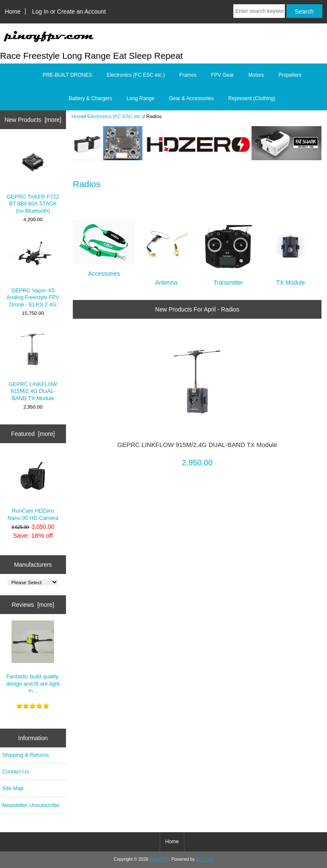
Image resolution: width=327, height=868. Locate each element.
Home (13, 12)
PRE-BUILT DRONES (67, 75)
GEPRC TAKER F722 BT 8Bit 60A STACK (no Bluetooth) (33, 177)
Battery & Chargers (90, 98)
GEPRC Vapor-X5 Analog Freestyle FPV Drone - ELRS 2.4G (33, 271)
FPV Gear (222, 75)
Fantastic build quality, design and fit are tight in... (33, 657)
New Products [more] (33, 120)
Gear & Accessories (191, 98)
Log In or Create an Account (69, 12)
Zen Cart (205, 859)
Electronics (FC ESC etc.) (115, 116)
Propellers (290, 75)
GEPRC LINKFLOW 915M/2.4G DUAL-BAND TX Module (33, 365)
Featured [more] (33, 434)
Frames (188, 75)
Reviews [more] (33, 605)
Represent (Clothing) (252, 98)
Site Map (13, 788)
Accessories (104, 270)
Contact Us (16, 771)
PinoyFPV (159, 859)
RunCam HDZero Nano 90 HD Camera (33, 488)
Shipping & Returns (26, 755)
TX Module (291, 279)
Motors (256, 75)
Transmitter (228, 279)
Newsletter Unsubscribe (31, 805)
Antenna (166, 279)
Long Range (140, 98)
